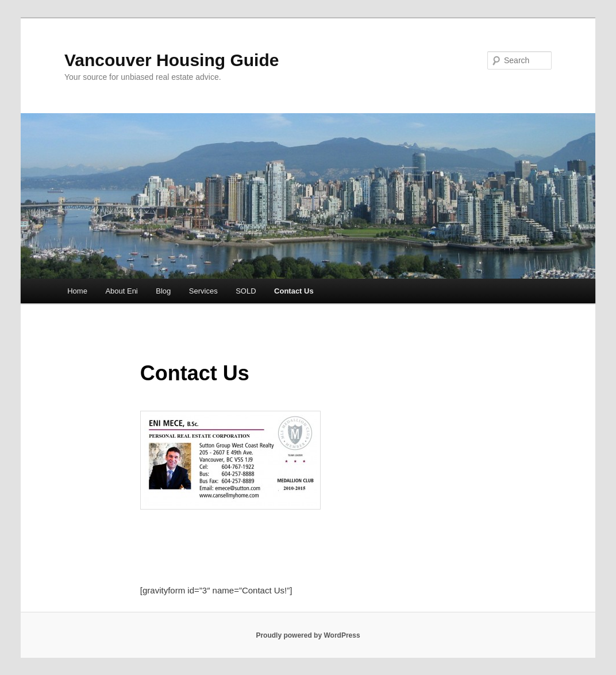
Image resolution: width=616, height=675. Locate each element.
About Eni (121, 291)
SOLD (246, 291)
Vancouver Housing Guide (172, 60)
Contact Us (294, 291)
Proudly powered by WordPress (308, 635)
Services (203, 291)
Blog (163, 291)
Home (77, 291)
